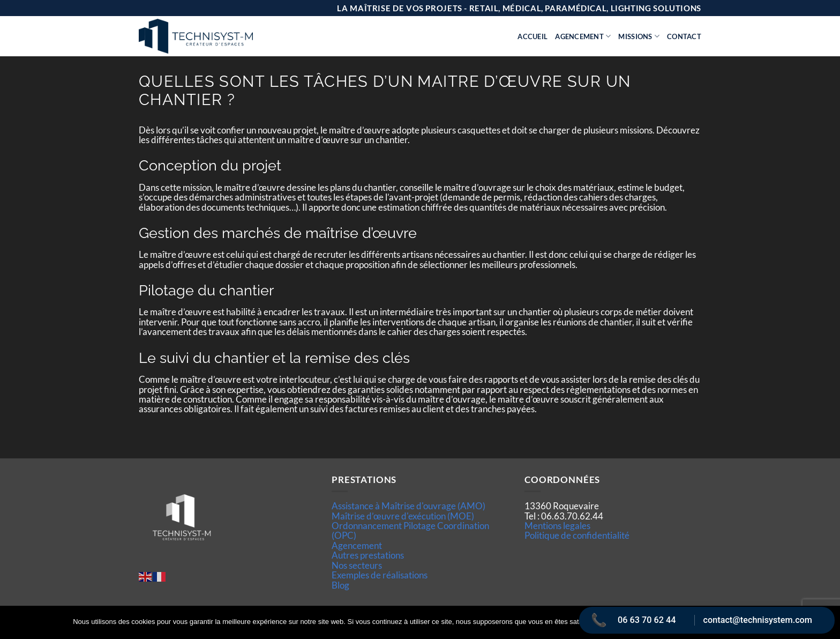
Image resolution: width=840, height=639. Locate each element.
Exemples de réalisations (380, 575)
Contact (684, 36)
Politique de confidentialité (577, 535)
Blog (340, 585)
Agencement (583, 36)
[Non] (826, 626)
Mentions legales (557, 526)
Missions (639, 36)
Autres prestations (368, 555)
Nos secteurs (357, 565)
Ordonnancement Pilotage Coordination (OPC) (410, 530)
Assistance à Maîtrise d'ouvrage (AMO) (408, 506)
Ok (614, 622)
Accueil (532, 36)
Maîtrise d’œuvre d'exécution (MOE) (403, 516)
